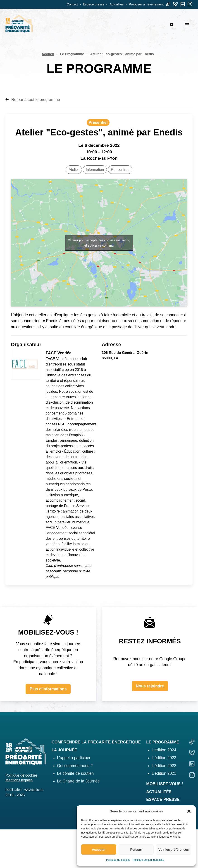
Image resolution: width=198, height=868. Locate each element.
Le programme (163, 742)
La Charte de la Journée (78, 781)
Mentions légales (19, 780)
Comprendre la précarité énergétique (96, 742)
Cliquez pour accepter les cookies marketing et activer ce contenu (99, 243)
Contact (72, 4)
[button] (189, 811)
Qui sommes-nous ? (75, 766)
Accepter (99, 850)
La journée (64, 750)
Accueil (48, 54)
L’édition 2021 (164, 773)
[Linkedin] (183, 5)
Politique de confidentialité (148, 860)
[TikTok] (168, 5)
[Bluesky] (175, 5)
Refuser (136, 850)
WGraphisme (34, 790)
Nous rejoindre (150, 686)
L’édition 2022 (164, 766)
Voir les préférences (174, 850)
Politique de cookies (118, 860)
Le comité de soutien (75, 773)
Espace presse (94, 4)
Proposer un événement (146, 4)
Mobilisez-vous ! (165, 784)
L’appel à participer (74, 758)
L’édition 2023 (164, 758)
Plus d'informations (48, 689)
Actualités (117, 4)
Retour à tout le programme (33, 100)
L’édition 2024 (164, 750)
